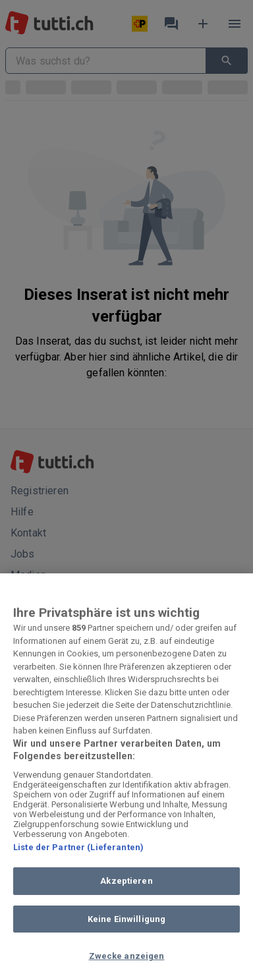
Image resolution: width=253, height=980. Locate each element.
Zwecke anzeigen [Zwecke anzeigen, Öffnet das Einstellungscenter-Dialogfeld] (127, 956)
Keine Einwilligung (126, 919)
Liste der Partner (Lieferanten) (78, 847)
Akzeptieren (126, 881)
